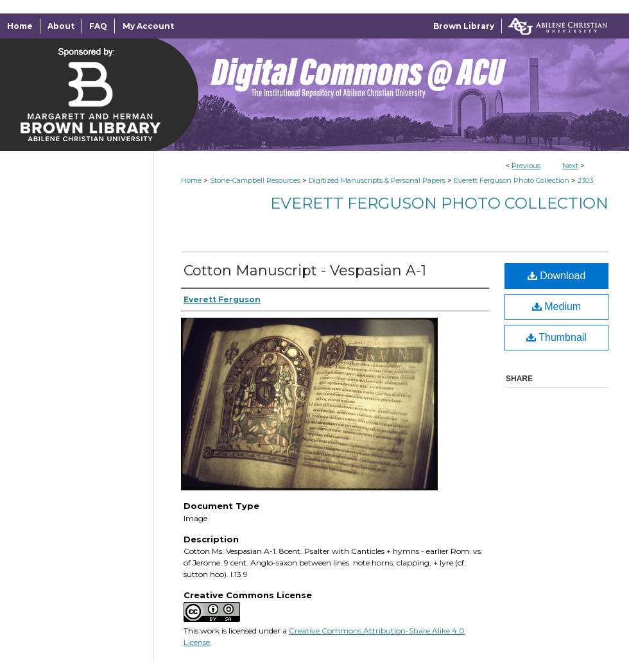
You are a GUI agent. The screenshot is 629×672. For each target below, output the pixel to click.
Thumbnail (556, 337)
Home (191, 180)
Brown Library (464, 26)
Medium (556, 306)
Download (557, 276)
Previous (526, 166)
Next (570, 166)
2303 (585, 180)
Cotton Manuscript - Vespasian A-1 (305, 271)
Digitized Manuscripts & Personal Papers (377, 180)
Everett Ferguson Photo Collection (512, 180)
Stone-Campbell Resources (255, 180)
